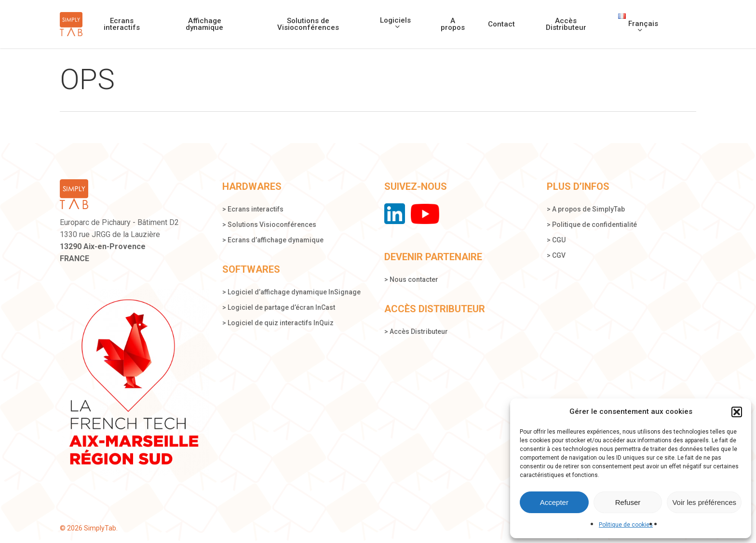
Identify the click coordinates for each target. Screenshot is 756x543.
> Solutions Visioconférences (269, 225)
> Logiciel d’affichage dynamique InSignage (291, 292)
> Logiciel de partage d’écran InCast (279, 307)
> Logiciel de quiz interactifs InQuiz (278, 323)
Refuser (628, 502)
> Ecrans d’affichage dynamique (273, 240)
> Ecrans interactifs (253, 209)
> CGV (556, 255)
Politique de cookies (626, 525)
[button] (737, 412)
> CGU (556, 240)
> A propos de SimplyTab (586, 209)
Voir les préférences (704, 502)
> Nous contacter (411, 279)
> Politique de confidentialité (592, 225)
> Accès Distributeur (416, 331)
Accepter (554, 502)
